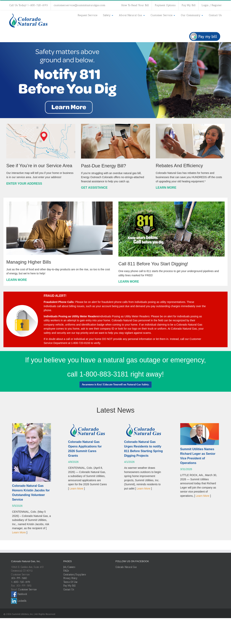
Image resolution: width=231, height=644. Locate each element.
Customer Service (163, 15)
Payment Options (165, 5)
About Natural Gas (132, 15)
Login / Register (212, 5)
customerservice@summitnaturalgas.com (79, 5)
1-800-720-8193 (21, 582)
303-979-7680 (19, 578)
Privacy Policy (70, 578)
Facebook (19, 594)
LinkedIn (19, 601)
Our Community (192, 15)
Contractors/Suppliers (75, 575)
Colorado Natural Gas (126, 567)
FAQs (66, 571)
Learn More (19, 532)
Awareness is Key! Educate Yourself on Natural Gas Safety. (115, 385)
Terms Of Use (70, 582)
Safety (108, 15)
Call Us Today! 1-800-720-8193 (28, 5)
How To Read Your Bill (135, 5)
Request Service (88, 15)
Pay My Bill (189, 5)
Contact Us (215, 15)
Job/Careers (69, 567)
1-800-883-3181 (104, 374)
